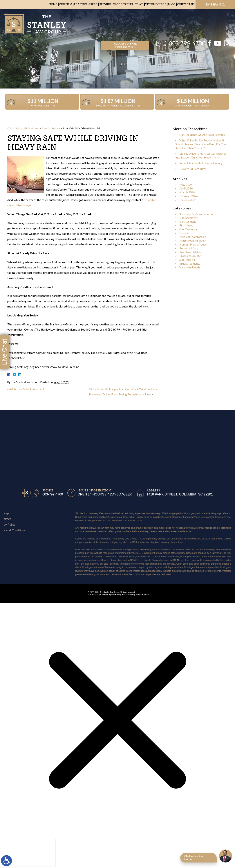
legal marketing (115, 595)
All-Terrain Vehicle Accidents (27, 389)
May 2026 (186, 185)
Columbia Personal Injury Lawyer (23, 128)
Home (53, 4)
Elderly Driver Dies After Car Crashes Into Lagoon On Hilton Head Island (201, 155)
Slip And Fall (187, 260)
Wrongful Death (190, 267)
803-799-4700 (185, 23)
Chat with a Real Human (194, 858)
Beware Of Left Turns (193, 169)
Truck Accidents (190, 263)
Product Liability (190, 256)
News (139, 4)
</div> (28, 853)
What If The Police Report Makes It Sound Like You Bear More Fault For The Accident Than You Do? (201, 144)
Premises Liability (191, 252)
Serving (105, 4)
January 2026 (188, 200)
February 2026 (189, 196)
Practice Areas (86, 4)
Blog (172, 4)
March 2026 (187, 192)
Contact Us (186, 4)
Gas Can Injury (188, 229)
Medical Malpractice (193, 237)
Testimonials (156, 4)
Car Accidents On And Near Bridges (202, 135)
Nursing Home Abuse (193, 244)
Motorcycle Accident (193, 241)
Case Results (123, 4)
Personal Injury (189, 248)
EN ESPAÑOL (215, 4)
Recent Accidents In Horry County (201, 163)
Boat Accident (188, 218)
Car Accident (54, 128)
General (184, 233)
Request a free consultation (125, 23)
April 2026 (186, 188)
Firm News (186, 225)
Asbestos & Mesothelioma (196, 214)
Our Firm (66, 4)
